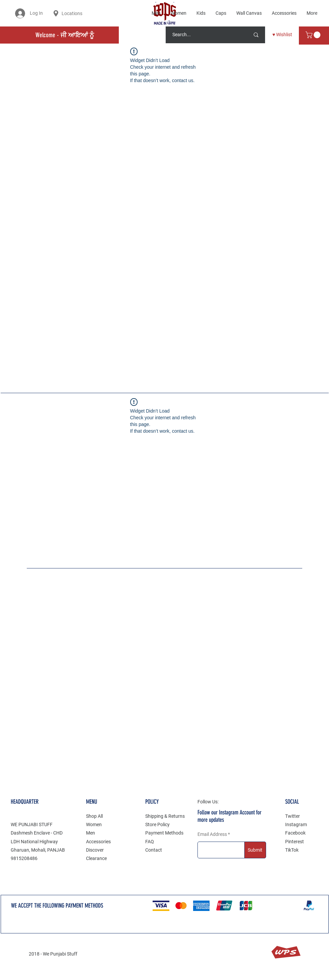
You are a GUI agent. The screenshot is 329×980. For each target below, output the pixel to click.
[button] (314, 35)
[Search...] (203, 35)
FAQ (150, 842)
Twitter (293, 816)
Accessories (98, 842)
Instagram (296, 824)
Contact (154, 850)
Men (91, 833)
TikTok (292, 850)
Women (94, 824)
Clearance (96, 858)
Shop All (94, 816)
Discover (95, 850)
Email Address (212, 834)
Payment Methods (164, 833)
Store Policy (157, 824)
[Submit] (255, 850)
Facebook (295, 833)
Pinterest (295, 842)
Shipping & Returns (165, 816)
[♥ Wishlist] (282, 35)
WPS (286, 952)
